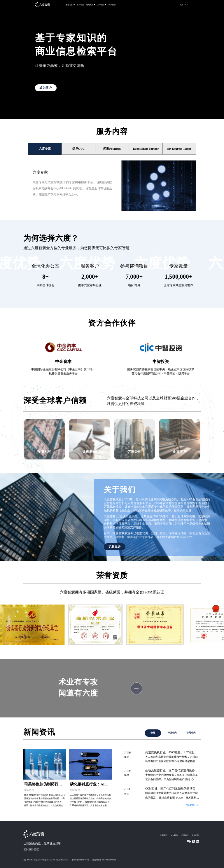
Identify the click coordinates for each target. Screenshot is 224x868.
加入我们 (174, 835)
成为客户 (46, 88)
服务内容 (69, 5)
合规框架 (90, 5)
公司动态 (185, 835)
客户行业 (80, 5)
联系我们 (112, 5)
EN (187, 5)
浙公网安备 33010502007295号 (104, 860)
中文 (181, 5)
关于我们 (101, 5)
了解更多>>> (192, 805)
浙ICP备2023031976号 (80, 860)
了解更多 (115, 546)
